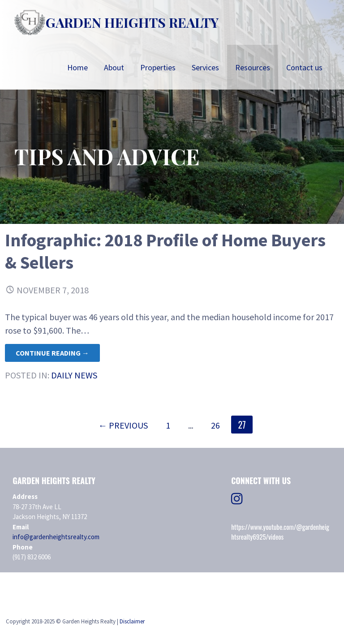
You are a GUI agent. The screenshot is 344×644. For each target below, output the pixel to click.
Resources (253, 67)
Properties (158, 67)
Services (205, 67)
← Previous (123, 425)
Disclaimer (132, 621)
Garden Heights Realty (132, 22)
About (114, 67)
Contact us (304, 67)
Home (77, 67)
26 (215, 425)
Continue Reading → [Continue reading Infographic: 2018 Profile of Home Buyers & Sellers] (52, 353)
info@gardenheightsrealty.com (56, 537)
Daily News (74, 375)
